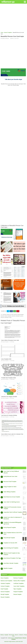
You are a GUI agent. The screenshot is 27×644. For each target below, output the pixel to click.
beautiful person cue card (8, 315)
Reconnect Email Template (10, 482)
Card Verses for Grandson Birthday (9, 415)
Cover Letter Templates (19, 586)
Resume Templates (5, 597)
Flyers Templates (17, 589)
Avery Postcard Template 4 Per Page (12, 558)
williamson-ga (8, 2)
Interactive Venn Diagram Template (9, 397)
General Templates (5, 39)
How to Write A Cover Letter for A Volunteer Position (13, 434)
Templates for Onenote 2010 (10, 543)
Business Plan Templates (19, 581)
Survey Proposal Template (10, 528)
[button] (25, 2)
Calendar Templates (5, 583)
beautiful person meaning (19, 315)
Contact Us (21, 635)
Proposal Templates (18, 592)
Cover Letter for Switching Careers (12, 502)
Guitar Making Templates (10, 492)
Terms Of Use (11, 635)
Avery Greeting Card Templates (11, 548)
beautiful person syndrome (6, 316)
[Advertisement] (13, 18)
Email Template (4, 589)
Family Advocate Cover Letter (10, 476)
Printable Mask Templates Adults (9, 378)
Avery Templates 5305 (6, 359)
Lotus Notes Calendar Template (11, 563)
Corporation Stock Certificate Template (13, 512)
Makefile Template (8, 568)
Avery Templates (5, 578)
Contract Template (5, 586)
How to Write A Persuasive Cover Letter (10, 340)
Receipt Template (5, 594)
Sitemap (2, 635)
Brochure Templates (18, 578)
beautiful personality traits (6, 318)
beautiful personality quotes (17, 316)
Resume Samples (17, 594)
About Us (17, 635)
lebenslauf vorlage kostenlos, (10, 642)
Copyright (6, 635)
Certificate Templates (19, 583)
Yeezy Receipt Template (9, 538)
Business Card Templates (7, 581)
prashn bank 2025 (19, 642)
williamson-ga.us (11, 638)
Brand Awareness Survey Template (12, 497)
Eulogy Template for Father (10, 487)
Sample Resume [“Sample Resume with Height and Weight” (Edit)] (18, 638)
